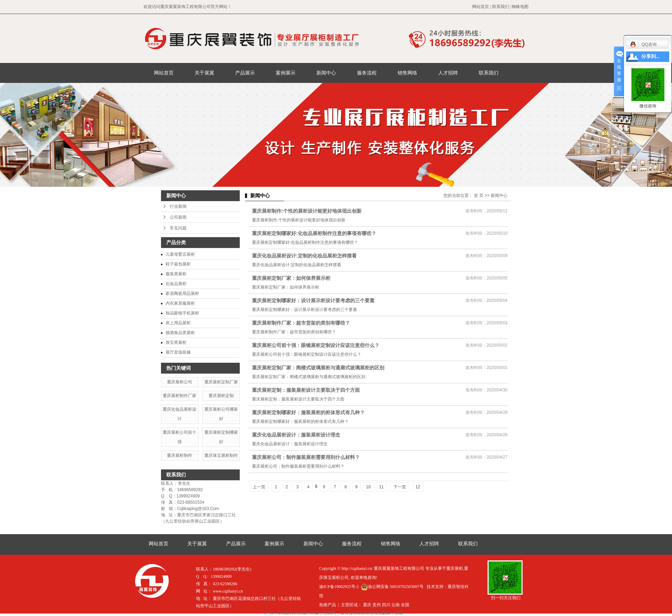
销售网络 (407, 73)
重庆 (367, 605)
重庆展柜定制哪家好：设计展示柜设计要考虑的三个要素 (313, 300)
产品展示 (245, 73)
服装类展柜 (176, 274)
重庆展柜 (455, 568)
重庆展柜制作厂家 (180, 396)
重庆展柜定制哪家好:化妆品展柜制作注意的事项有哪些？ (314, 233)
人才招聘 (448, 73)
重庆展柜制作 (180, 455)
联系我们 (500, 7)
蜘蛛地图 (520, 7)
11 (381, 487)
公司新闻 (178, 217)
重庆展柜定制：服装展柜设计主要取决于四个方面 (306, 390)
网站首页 (481, 7)
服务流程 (367, 73)
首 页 (479, 196)
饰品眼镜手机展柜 (182, 313)
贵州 (377, 605)
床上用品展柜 (178, 323)
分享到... (650, 56)
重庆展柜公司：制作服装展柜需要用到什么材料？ (306, 457)
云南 (395, 605)
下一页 (400, 487)
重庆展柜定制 (221, 396)
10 (368, 487)
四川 (386, 605)
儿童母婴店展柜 (180, 254)
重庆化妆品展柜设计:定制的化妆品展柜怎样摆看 (304, 256)
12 (418, 487)
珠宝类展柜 (176, 342)
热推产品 (328, 605)
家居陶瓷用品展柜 (182, 293)
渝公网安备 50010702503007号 (392, 587)
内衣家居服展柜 (180, 303)
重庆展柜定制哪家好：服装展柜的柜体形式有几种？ (308, 412)
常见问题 (178, 228)
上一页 (259, 487)
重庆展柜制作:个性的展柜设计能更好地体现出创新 (307, 211)
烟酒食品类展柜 (180, 333)
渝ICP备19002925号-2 (339, 587)
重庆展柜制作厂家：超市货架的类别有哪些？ (301, 323)
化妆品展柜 (176, 284)
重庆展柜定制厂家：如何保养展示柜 (291, 278)
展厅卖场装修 (178, 352)
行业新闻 (178, 206)
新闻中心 (326, 73)
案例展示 (286, 73)
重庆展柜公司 (180, 382)
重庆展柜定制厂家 (221, 382)
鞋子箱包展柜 (178, 264)
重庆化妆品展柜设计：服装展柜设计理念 (296, 435)
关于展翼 (204, 73)
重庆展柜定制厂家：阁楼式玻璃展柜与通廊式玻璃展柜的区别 (318, 368)
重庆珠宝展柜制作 (221, 455)
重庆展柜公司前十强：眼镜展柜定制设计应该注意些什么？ (316, 345)
